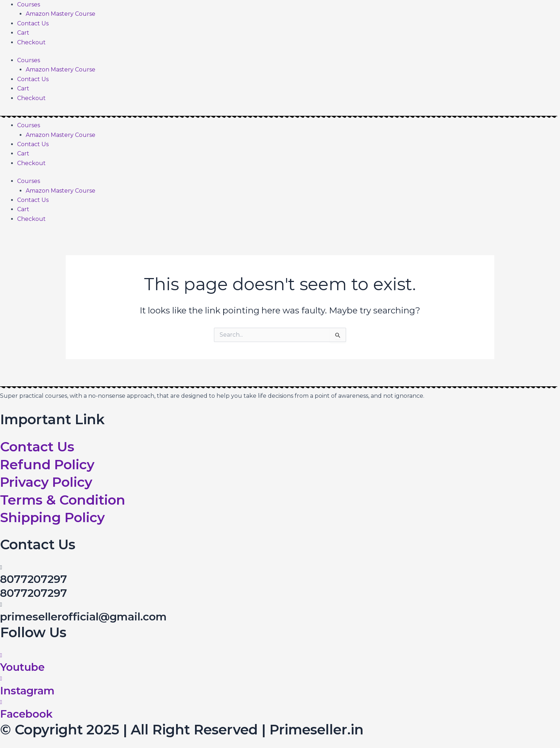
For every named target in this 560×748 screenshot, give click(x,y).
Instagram (28, 691)
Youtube (23, 667)
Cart (23, 33)
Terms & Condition (63, 500)
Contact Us (33, 23)
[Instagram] (1, 678)
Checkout (31, 42)
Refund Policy (48, 464)
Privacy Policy (48, 482)
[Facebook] (1, 702)
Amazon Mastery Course (61, 14)
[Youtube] (1, 655)
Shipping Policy (54, 517)
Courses (29, 4)
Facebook (27, 714)
